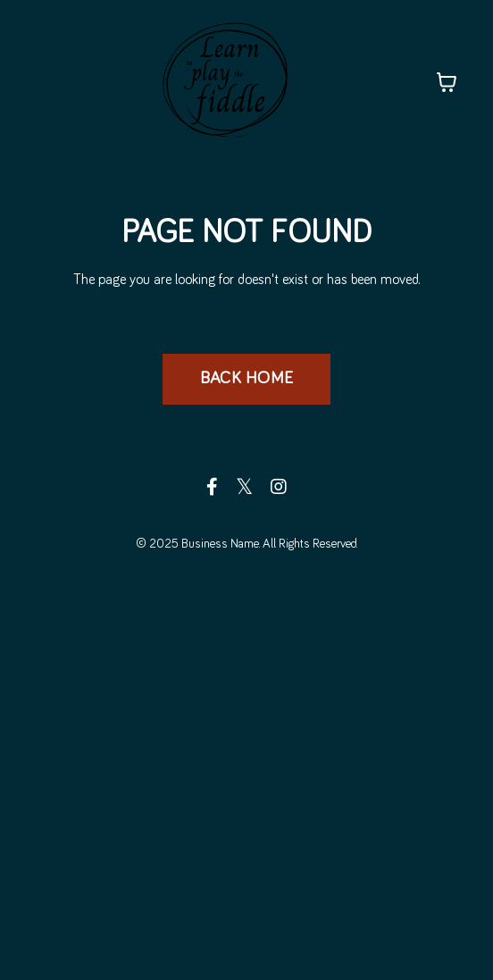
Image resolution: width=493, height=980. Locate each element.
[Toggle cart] (447, 82)
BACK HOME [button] (246, 378)
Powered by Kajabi (246, 575)
